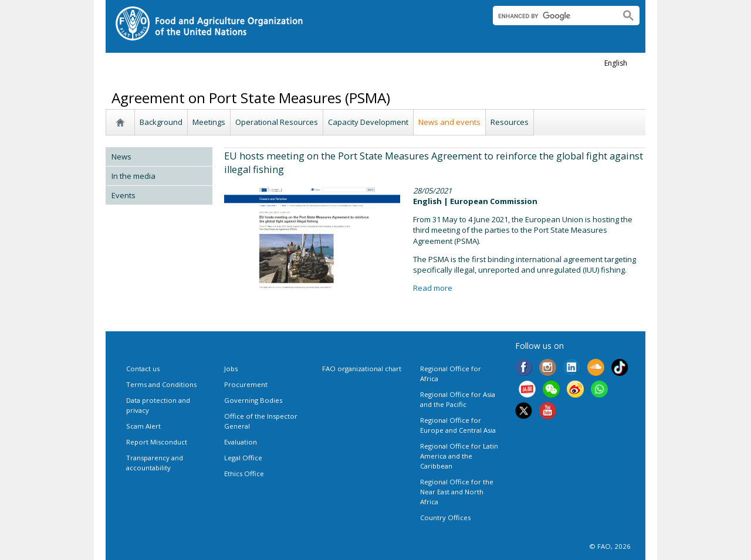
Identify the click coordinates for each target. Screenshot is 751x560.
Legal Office (243, 458)
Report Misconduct (157, 442)
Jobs (231, 369)
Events (124, 195)
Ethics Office (244, 474)
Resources (510, 122)
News (121, 157)
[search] (552, 16)
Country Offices (445, 517)
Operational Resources (277, 122)
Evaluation (241, 442)
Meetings (209, 122)
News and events (449, 122)
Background (161, 122)
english (616, 63)
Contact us (143, 369)
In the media (133, 176)
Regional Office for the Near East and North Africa (457, 492)
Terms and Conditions (161, 384)
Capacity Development (368, 122)
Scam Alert (143, 426)
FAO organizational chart (362, 369)
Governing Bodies (253, 400)
